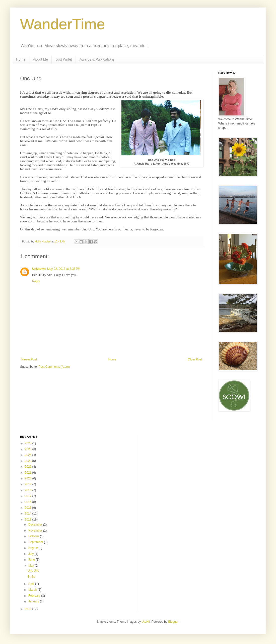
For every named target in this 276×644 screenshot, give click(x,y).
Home (21, 59)
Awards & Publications (97, 59)
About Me (40, 59)
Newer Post (29, 359)
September (36, 542)
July (31, 554)
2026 (29, 443)
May (32, 566)
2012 (29, 609)
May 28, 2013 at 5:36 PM (64, 269)
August (33, 548)
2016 (29, 502)
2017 (29, 496)
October (34, 536)
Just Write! (64, 59)
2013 (29, 520)
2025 (29, 449)
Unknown (39, 269)
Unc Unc (33, 571)
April (32, 584)
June (32, 560)
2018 (29, 490)
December (36, 525)
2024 (29, 455)
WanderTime (63, 24)
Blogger (173, 622)
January (34, 601)
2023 (29, 461)
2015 (29, 508)
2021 (29, 473)
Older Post (195, 359)
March (33, 590)
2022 (29, 467)
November (36, 531)
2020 (29, 478)
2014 (29, 513)
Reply (36, 281)
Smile (31, 577)
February (35, 596)
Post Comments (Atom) (54, 367)
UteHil (146, 622)
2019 (29, 484)
